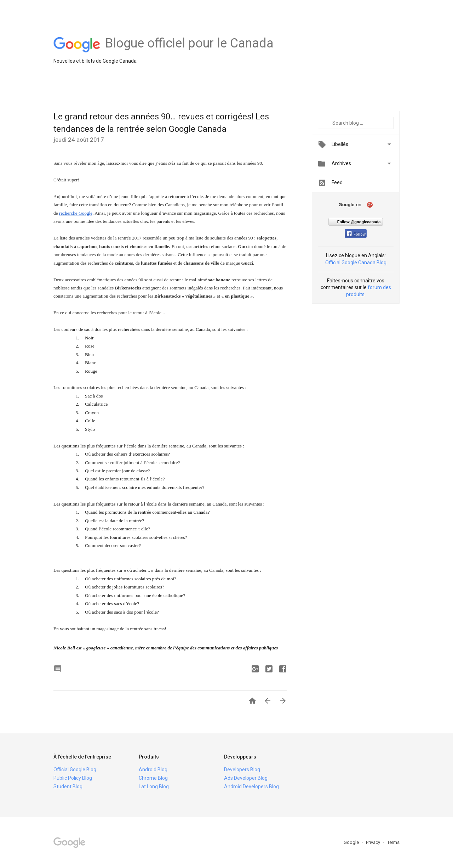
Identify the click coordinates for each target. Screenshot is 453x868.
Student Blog (68, 787)
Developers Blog (242, 770)
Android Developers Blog (251, 787)
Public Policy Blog (73, 778)
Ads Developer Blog (246, 778)
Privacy (374, 842)
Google (352, 842)
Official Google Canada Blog (356, 263)
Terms (393, 842)
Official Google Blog (75, 770)
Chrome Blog (153, 778)
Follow (356, 234)
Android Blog (153, 770)
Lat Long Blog (154, 787)
